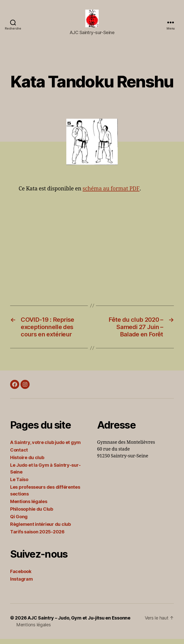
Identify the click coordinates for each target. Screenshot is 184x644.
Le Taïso (19, 485)
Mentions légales (29, 506)
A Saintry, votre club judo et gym (45, 447)
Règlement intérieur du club (40, 529)
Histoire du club (27, 463)
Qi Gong (19, 522)
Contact (19, 455)
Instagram (22, 584)
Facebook (21, 576)
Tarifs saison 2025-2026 (37, 537)
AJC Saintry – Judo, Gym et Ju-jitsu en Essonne (79, 623)
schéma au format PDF (111, 194)
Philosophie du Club (32, 514)
